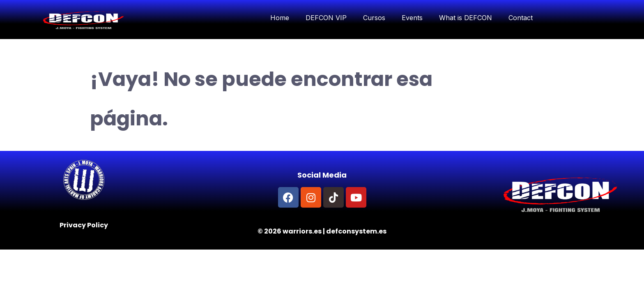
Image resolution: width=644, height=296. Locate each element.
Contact (521, 18)
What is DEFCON (466, 18)
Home (280, 18)
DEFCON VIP (326, 18)
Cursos (374, 18)
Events (412, 18)
